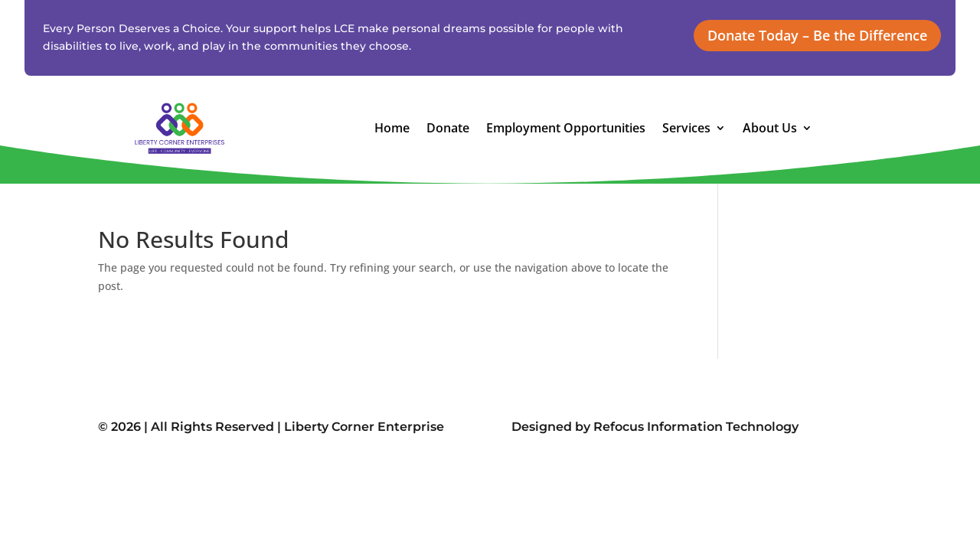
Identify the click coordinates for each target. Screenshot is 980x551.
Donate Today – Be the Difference (817, 35)
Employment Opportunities (566, 129)
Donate (448, 129)
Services (686, 129)
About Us (770, 129)
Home (392, 129)
